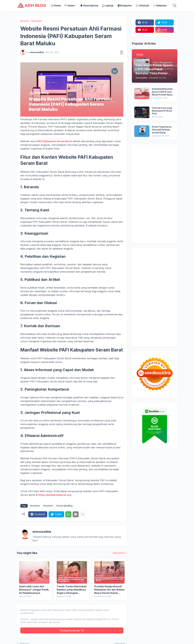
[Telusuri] (175, 5)
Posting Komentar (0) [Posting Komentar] (72, 630)
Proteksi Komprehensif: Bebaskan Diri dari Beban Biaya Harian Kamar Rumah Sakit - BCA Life (109, 590)
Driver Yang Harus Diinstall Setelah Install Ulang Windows (162, 130)
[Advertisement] (155, 194)
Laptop (108, 5)
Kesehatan (37, 21)
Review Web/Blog (64, 506)
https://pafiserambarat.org (55, 495)
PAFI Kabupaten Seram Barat (54, 141)
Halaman (160, 5)
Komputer (124, 5)
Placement (48, 506)
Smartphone (89, 5)
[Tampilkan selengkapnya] (83, 514)
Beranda (25, 21)
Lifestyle (142, 5)
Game (69, 5)
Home (56, 5)
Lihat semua (118, 553)
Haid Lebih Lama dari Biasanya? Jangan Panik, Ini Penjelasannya (34, 590)
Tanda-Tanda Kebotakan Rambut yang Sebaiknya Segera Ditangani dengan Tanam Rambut (72, 590)
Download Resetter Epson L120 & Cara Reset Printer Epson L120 (163, 92)
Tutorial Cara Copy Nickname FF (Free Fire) (162, 111)
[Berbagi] (121, 52)
